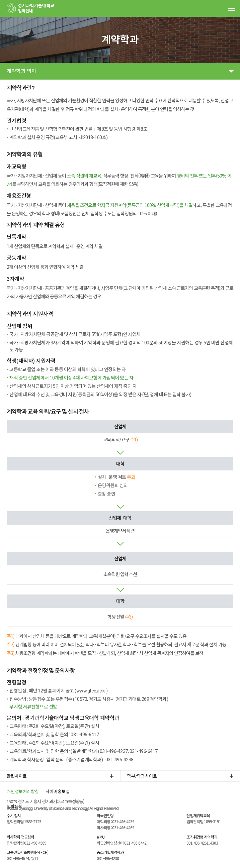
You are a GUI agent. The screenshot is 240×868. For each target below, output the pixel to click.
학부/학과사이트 (142, 776)
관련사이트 (17, 776)
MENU (232, 8)
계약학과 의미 (21, 71)
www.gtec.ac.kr (91, 691)
